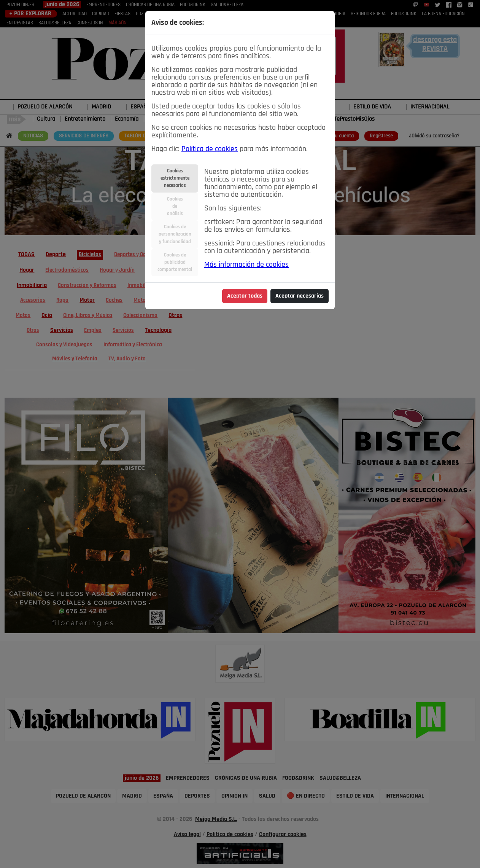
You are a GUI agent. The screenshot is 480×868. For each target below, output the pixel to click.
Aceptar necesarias (300, 296)
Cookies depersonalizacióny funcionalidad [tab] (175, 234)
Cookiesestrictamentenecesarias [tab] (175, 178)
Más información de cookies (246, 265)
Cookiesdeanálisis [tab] (175, 206)
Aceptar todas (245, 296)
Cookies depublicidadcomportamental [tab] (175, 262)
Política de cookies (210, 149)
